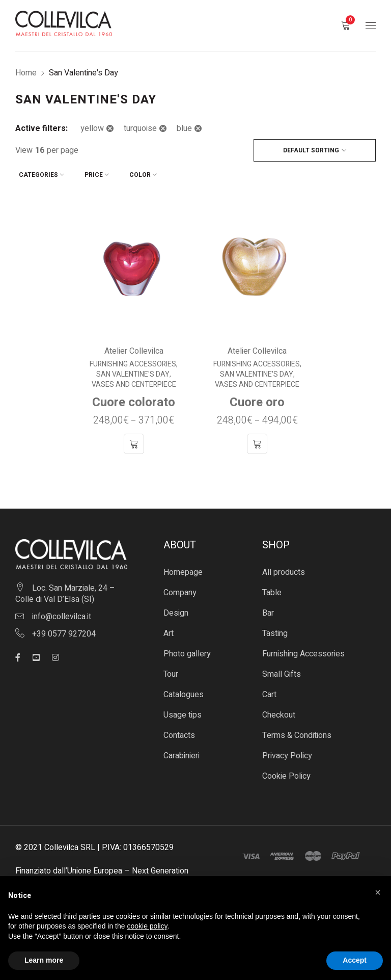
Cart (269, 691)
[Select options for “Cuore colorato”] (134, 440)
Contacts (179, 732)
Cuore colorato (134, 399)
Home (26, 73)
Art (169, 630)
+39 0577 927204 (64, 630)
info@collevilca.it (62, 613)
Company (180, 589)
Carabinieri (181, 752)
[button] (378, 892)
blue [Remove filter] (184, 128)
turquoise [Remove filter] (140, 128)
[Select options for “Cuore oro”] (257, 440)
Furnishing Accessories (133, 361)
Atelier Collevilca (134, 348)
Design (176, 610)
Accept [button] (355, 960)
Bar (268, 610)
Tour (171, 671)
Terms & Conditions (297, 732)
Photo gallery (187, 650)
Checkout (279, 711)
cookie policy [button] (147, 926)
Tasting (275, 630)
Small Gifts (282, 671)
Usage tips (183, 711)
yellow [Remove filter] (92, 128)
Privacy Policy (287, 752)
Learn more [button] (44, 960)
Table (272, 589)
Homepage (183, 569)
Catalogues (184, 691)
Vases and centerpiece (134, 381)
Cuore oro (257, 399)
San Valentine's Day (133, 371)
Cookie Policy (286, 773)
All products (284, 569)
